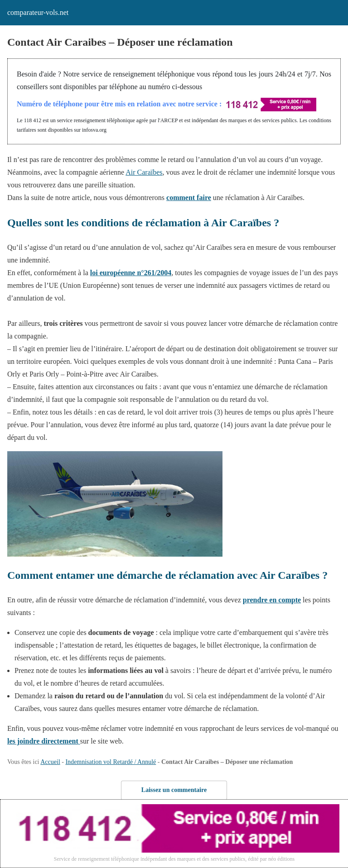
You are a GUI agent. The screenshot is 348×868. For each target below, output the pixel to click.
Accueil (50, 762)
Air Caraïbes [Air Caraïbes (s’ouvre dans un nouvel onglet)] (144, 172)
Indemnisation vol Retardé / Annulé (111, 762)
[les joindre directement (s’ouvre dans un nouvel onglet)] (44, 741)
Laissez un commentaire (174, 790)
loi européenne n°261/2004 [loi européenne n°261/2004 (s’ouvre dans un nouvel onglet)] (131, 273)
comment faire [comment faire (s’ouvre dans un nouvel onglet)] (189, 198)
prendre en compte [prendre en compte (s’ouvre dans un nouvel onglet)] (272, 600)
